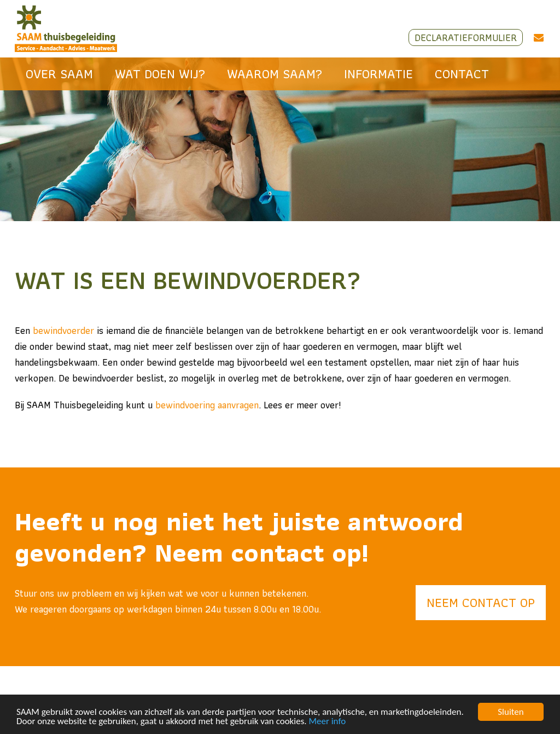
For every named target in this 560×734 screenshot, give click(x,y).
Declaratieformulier (466, 37)
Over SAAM (59, 74)
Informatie (378, 74)
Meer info (328, 722)
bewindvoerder (63, 330)
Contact (462, 74)
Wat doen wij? (160, 74)
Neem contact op (481, 602)
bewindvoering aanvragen (207, 405)
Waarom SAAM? (275, 74)
